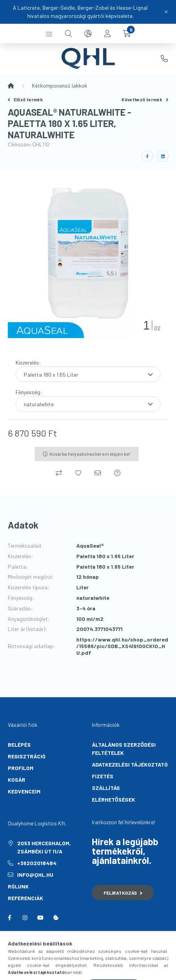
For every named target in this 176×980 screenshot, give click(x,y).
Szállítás (106, 788)
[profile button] (107, 33)
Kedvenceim (24, 791)
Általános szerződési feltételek (124, 749)
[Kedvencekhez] (78, 473)
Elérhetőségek (114, 799)
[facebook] (147, 156)
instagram (25, 918)
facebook (9, 918)
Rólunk (18, 886)
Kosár (17, 780)
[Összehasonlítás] (59, 473)
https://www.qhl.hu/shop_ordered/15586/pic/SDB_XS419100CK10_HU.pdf (122, 646)
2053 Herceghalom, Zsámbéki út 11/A (44, 847)
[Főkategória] (11, 86)
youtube (40, 918)
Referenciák (26, 898)
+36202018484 (164, 58)
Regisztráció (27, 756)
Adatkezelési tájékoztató (130, 764)
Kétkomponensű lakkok (60, 85)
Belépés (19, 745)
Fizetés (103, 776)
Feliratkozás (123, 893)
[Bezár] (166, 12)
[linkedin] (163, 156)
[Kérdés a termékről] (117, 473)
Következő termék (145, 99)
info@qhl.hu (35, 875)
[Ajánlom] (98, 473)
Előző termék (25, 99)
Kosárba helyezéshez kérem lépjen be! (90, 454)
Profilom (21, 768)
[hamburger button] (49, 33)
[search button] (69, 33)
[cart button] (127, 33)
